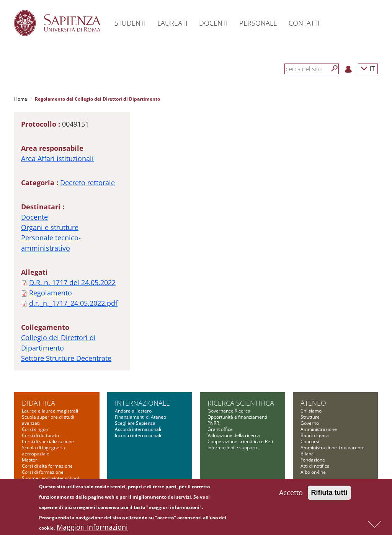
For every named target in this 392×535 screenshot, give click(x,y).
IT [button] (368, 68)
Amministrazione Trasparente (332, 448)
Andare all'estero (133, 411)
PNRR (213, 423)
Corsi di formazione (43, 472)
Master (29, 460)
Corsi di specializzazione (48, 441)
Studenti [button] (130, 23)
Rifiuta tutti (329, 494)
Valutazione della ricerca (234, 435)
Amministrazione (319, 429)
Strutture (310, 417)
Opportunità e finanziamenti (237, 417)
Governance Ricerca (229, 411)
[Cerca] (335, 69)
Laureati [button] (172, 23)
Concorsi (310, 441)
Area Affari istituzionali (57, 158)
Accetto (291, 494)
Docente (34, 217)
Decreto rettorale (87, 183)
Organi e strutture (50, 227)
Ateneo (313, 403)
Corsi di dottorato (40, 435)
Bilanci (308, 454)
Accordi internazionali (138, 429)
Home (21, 99)
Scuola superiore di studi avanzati (48, 420)
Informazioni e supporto (233, 448)
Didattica (38, 403)
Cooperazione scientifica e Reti (240, 441)
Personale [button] (258, 23)
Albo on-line (313, 472)
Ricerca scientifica (241, 403)
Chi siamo (311, 411)
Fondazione (313, 460)
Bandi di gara (315, 435)
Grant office (220, 429)
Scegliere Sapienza (135, 423)
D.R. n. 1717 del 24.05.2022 (72, 282)
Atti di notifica (315, 466)
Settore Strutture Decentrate (66, 358)
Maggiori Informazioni (92, 529)
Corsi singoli (35, 429)
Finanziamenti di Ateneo (140, 417)
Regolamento (51, 293)
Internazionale (142, 403)
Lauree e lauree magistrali (50, 411)
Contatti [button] (304, 23)
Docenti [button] (213, 23)
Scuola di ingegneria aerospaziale (43, 451)
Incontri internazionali (138, 435)
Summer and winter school (50, 478)
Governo (310, 423)
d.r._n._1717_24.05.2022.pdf (73, 303)
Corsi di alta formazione (47, 466)
